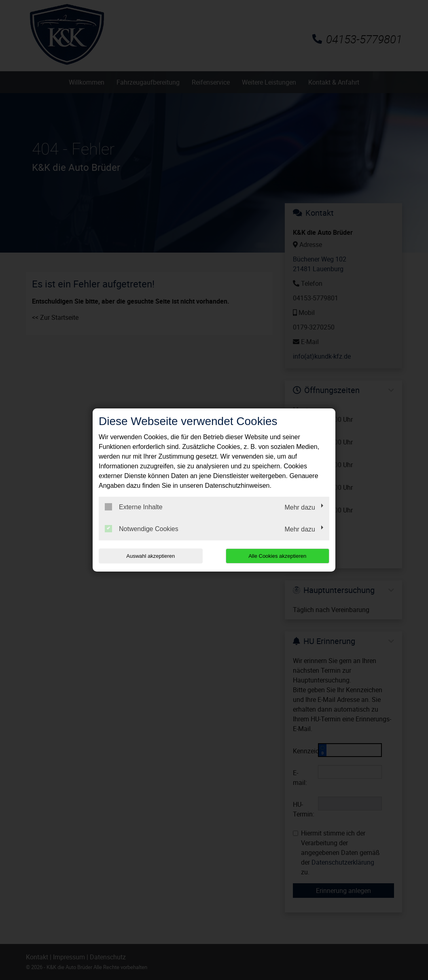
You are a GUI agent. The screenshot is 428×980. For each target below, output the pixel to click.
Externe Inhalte (134, 507)
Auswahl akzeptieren (150, 556)
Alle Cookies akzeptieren (277, 556)
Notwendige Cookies (142, 529)
